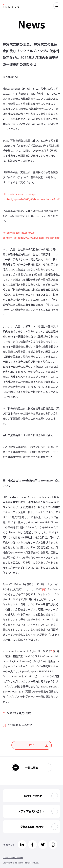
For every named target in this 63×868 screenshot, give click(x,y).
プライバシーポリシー (13, 857)
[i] (44, 589)
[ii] (52, 651)
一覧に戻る (32, 768)
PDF (32, 745)
